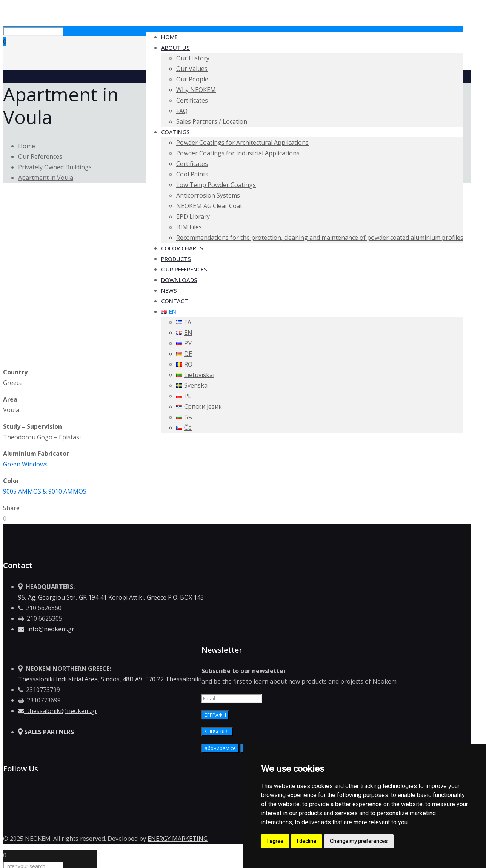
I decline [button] (307, 841)
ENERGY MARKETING (178, 839)
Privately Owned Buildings (55, 167)
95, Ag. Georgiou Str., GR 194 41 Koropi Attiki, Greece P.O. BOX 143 (111, 597)
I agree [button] (275, 841)
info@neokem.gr (46, 629)
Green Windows (25, 464)
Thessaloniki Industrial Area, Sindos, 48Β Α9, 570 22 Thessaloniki (110, 679)
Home (27, 146)
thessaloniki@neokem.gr (58, 711)
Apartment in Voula (46, 178)
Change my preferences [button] (359, 841)
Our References (40, 156)
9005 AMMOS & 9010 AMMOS (45, 491)
